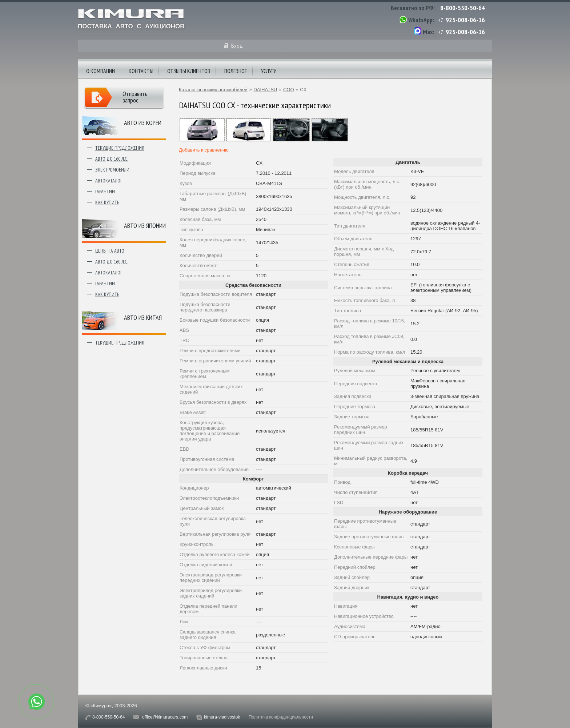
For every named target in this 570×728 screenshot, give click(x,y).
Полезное (236, 71)
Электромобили (112, 170)
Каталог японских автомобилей (213, 90)
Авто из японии (145, 226)
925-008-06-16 (465, 20)
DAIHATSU (265, 90)
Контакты (141, 71)
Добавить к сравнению (204, 150)
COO (289, 90)
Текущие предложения (120, 148)
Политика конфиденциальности (281, 717)
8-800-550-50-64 (463, 8)
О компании (101, 71)
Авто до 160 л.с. (112, 159)
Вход (237, 45)
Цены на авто (110, 251)
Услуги (269, 71)
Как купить (107, 202)
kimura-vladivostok (222, 717)
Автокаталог (109, 181)
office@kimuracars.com (165, 717)
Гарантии (105, 192)
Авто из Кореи (143, 123)
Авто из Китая (143, 317)
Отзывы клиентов (189, 71)
